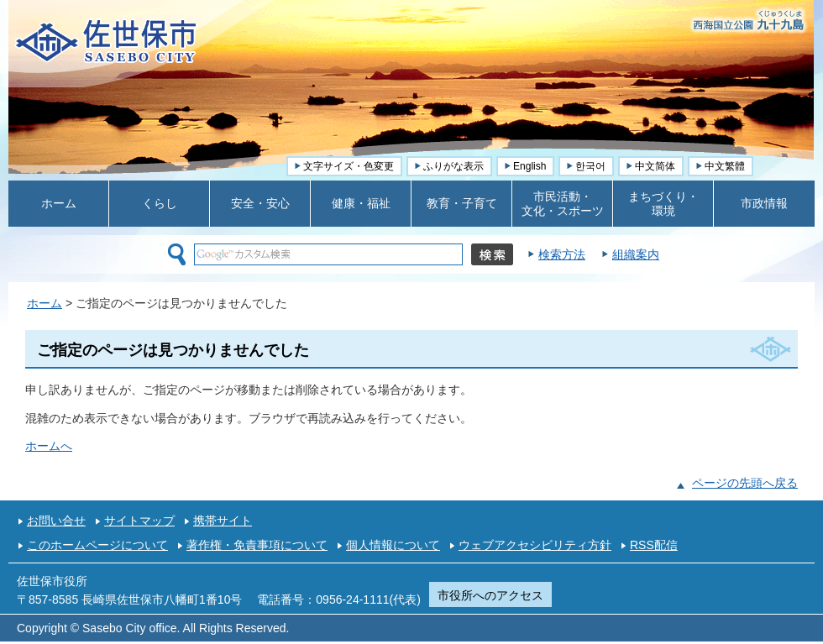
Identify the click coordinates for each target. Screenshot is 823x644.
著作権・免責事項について (257, 545)
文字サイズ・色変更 (349, 166)
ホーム (59, 203)
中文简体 (655, 166)
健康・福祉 (361, 203)
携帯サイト (223, 521)
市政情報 (764, 203)
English (529, 166)
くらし (160, 203)
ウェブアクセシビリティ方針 (535, 545)
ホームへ (49, 446)
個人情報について (393, 545)
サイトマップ (139, 521)
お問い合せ (56, 521)
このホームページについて (97, 545)
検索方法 (562, 254)
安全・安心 (260, 203)
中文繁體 (725, 166)
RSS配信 (654, 545)
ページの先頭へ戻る (745, 483)
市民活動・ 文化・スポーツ (563, 204)
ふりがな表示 (453, 166)
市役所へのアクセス (490, 595)
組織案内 (636, 254)
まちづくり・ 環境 (663, 204)
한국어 (590, 166)
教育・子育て (462, 203)
